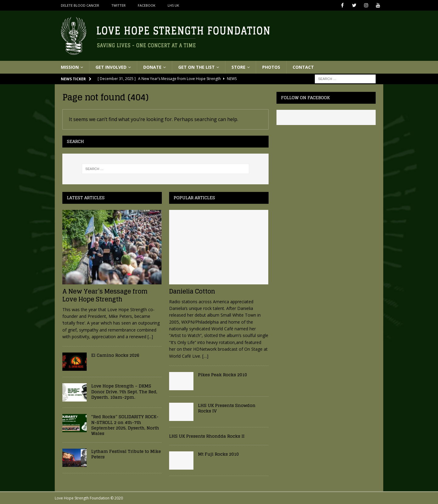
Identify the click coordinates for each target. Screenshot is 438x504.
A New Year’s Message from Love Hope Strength (105, 295)
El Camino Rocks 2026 (115, 355)
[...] (150, 337)
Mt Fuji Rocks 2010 (218, 454)
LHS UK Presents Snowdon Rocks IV (227, 408)
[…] (205, 356)
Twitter (118, 5)
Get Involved (111, 67)
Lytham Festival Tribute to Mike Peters (126, 454)
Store (238, 67)
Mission (70, 67)
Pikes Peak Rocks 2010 (222, 375)
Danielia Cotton (192, 291)
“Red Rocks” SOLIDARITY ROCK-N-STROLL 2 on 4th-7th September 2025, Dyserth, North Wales (125, 425)
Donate (152, 67)
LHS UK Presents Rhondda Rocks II (207, 436)
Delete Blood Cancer (80, 5)
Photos (271, 67)
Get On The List (196, 67)
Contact (303, 67)
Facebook (147, 5)
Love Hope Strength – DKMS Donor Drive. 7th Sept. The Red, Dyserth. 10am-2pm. (124, 391)
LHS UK (173, 5)
